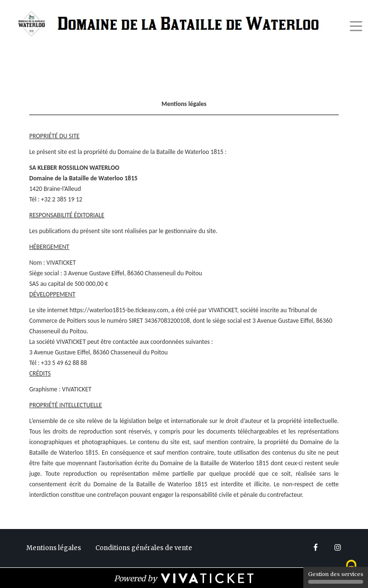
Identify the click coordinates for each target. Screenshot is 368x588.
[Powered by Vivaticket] (184, 578)
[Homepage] (172, 24)
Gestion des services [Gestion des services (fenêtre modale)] (336, 577)
